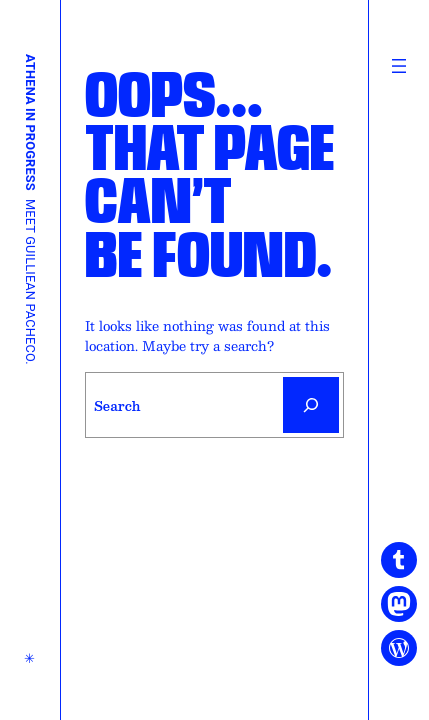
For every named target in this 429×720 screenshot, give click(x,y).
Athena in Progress (30, 122)
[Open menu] (399, 66)
